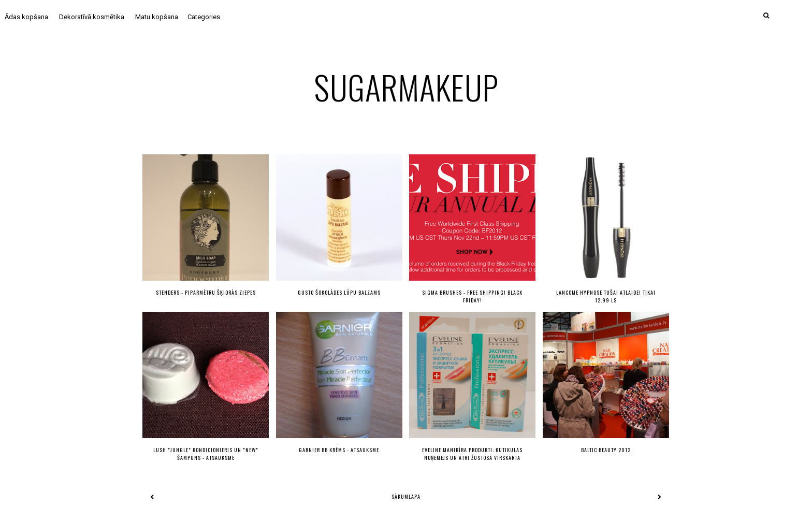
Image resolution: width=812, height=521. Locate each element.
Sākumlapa (406, 496)
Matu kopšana (157, 17)
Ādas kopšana (26, 17)
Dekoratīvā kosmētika (92, 17)
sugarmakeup (406, 87)
